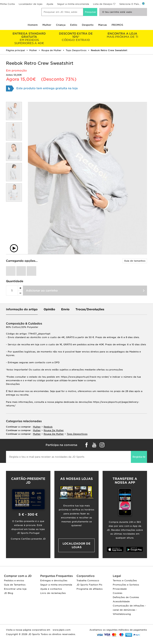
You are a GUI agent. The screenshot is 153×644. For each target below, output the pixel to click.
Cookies (118, 593)
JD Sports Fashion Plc (89, 585)
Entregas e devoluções (54, 580)
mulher (37, 427)
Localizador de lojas (31, 4)
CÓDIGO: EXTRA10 (76, 37)
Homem (33, 25)
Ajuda (50, 4)
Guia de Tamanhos (15, 585)
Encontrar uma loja (15, 589)
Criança (61, 25)
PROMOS (117, 25)
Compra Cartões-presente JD (28, 539)
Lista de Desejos (103, 4)
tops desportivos (77, 434)
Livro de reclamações (53, 593)
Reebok (48, 427)
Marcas (102, 25)
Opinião (49, 309)
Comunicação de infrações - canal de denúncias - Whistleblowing (129, 610)
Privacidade (120, 589)
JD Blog (9, 593)
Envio (65, 309)
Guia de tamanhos (135, 261)
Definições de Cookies (126, 597)
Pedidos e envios (14, 580)
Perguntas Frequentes (56, 576)
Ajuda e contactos (51, 589)
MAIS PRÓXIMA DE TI (122, 35)
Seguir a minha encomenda (73, 4)
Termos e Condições (125, 580)
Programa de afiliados (90, 589)
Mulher (47, 25)
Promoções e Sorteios (126, 585)
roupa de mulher (54, 430)
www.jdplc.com (61, 630)
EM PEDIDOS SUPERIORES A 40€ (29, 38)
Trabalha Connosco (88, 580)
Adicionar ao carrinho (42, 291)
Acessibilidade (121, 601)
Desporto (88, 25)
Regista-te (139, 457)
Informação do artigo (22, 309)
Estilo (74, 25)
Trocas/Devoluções (90, 309)
